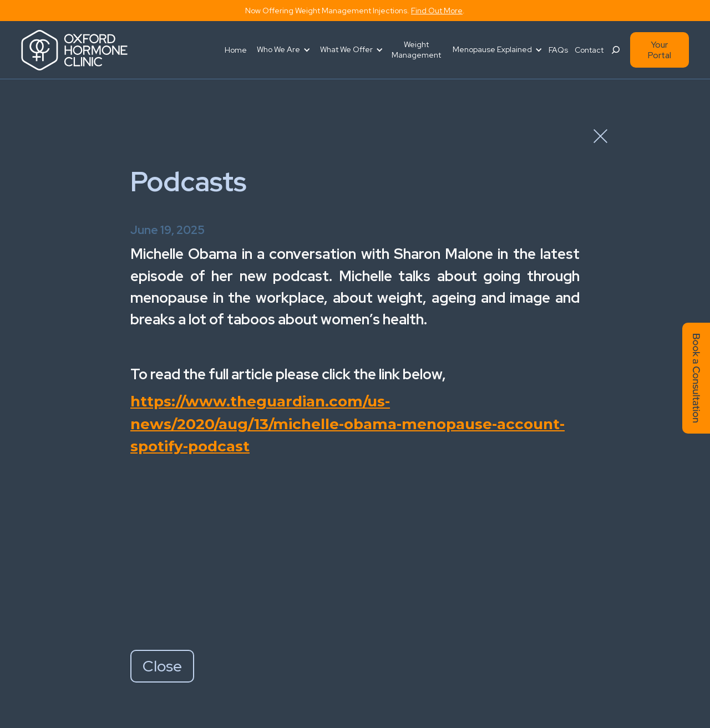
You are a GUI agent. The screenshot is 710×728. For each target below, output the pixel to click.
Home (236, 50)
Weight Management (416, 50)
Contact (589, 50)
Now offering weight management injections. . (355, 11)
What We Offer (346, 49)
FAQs (558, 50)
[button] (282, 50)
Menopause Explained (492, 49)
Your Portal (660, 50)
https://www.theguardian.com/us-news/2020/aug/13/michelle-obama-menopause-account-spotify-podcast (348, 424)
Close (162, 666)
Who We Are (278, 49)
